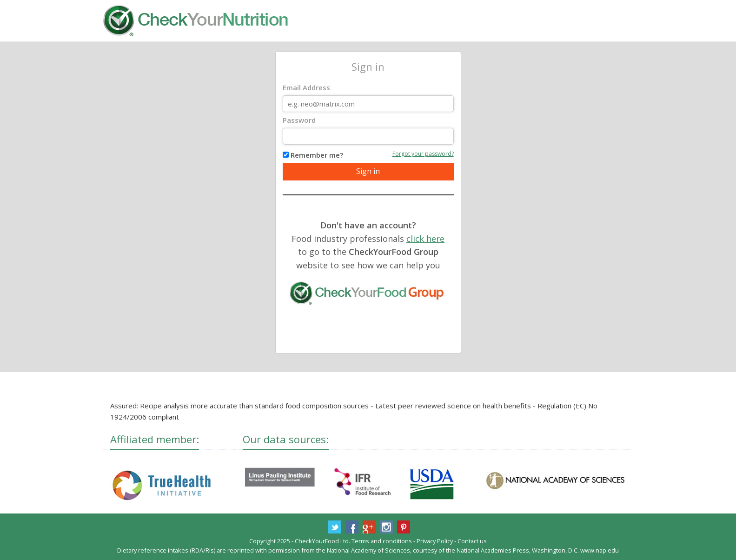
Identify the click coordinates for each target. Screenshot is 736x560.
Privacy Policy (435, 541)
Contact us (472, 541)
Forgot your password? (423, 154)
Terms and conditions (382, 541)
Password (299, 120)
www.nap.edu (600, 550)
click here (425, 239)
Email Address (306, 87)
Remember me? (317, 155)
